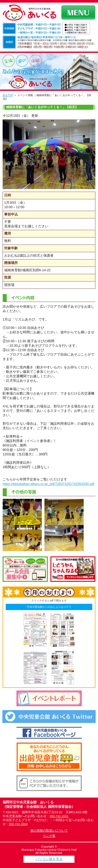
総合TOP (8, 95)
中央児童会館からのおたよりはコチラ (49, 607)
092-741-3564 (18, 824)
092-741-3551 (59, 816)
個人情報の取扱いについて (49, 831)
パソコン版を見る (49, 859)
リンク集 (49, 836)
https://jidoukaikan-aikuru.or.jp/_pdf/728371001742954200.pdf (48, 484)
